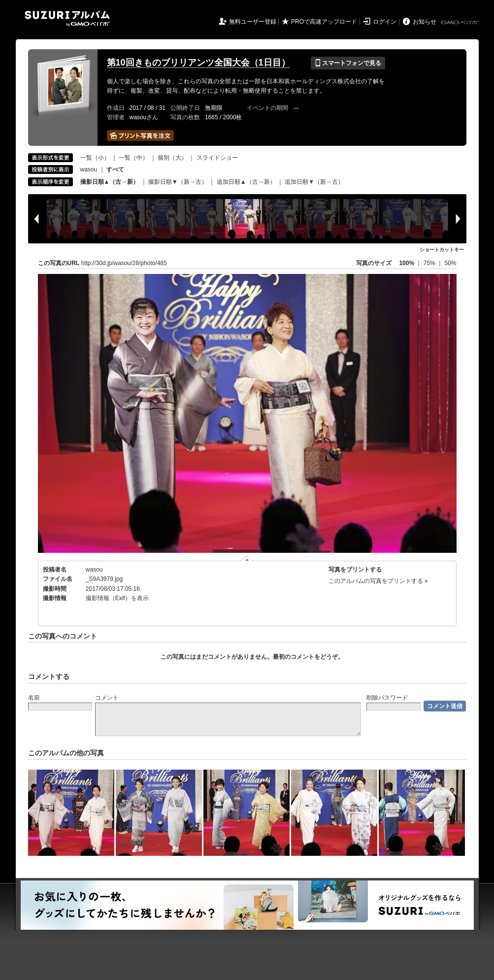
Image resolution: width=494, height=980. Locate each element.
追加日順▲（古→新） (246, 182)
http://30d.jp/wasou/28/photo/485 (124, 263)
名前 (34, 698)
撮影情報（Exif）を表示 (117, 598)
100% (407, 263)
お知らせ (425, 22)
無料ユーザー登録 (253, 22)
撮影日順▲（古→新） (110, 182)
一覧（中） (133, 158)
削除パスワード (387, 698)
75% (430, 263)
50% (450, 263)
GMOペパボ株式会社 (461, 23)
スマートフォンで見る (348, 63)
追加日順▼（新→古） (314, 182)
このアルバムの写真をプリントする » (378, 581)
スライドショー (217, 158)
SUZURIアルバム (67, 18)
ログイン (385, 22)
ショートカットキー (442, 250)
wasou (89, 169)
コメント (107, 698)
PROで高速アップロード (324, 22)
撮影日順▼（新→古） (178, 182)
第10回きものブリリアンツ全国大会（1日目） (198, 63)
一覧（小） (95, 158)
